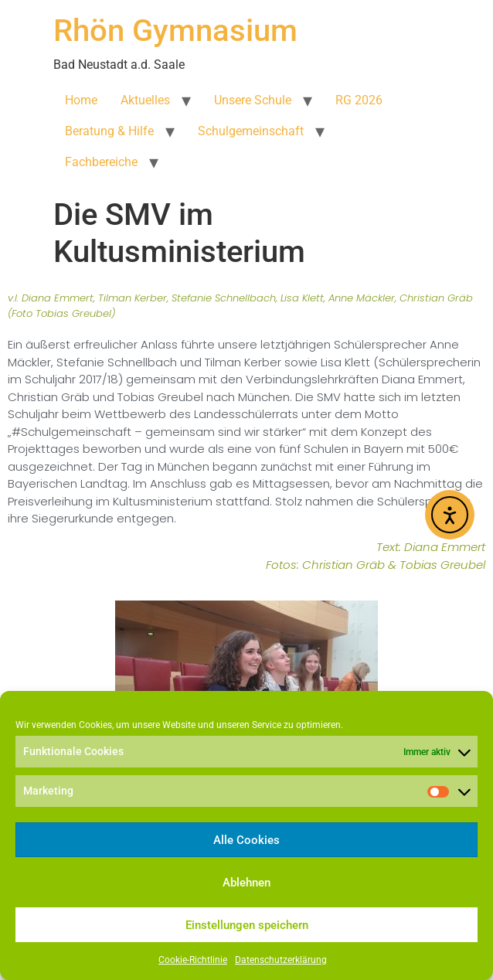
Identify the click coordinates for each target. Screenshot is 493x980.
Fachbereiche (101, 162)
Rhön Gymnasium (175, 31)
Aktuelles (145, 100)
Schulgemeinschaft (251, 131)
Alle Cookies (246, 840)
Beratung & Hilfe (109, 131)
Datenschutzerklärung (281, 960)
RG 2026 (359, 100)
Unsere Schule (253, 100)
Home (81, 100)
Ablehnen (246, 883)
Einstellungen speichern (247, 925)
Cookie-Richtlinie (193, 960)
